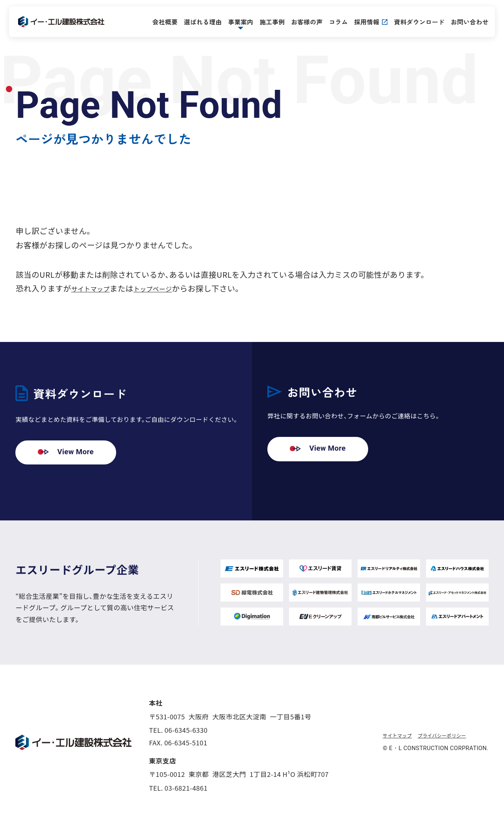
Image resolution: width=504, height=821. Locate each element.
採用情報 (361, 21)
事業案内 (235, 21)
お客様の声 (302, 21)
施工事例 (267, 21)
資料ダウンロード (414, 21)
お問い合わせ (464, 21)
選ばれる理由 (197, 21)
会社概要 (159, 21)
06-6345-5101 (186, 743)
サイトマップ (95, 288)
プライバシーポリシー (454, 736)
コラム (333, 21)
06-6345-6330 (186, 730)
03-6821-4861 (186, 788)
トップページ (166, 288)
